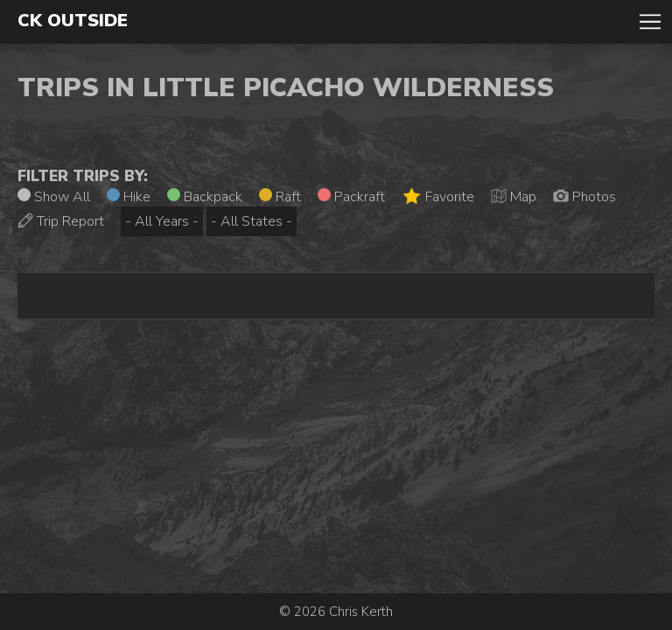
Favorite (438, 196)
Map (514, 197)
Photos (584, 197)
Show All (54, 197)
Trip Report (61, 221)
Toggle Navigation (650, 22)
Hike (129, 197)
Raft (280, 197)
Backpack (205, 197)
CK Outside (73, 21)
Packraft (351, 197)
